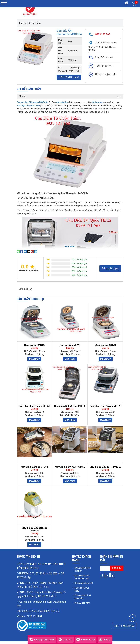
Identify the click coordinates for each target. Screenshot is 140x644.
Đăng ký (117, 571)
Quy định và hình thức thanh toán (82, 580)
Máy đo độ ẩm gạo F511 (34, 469)
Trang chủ (24, 23)
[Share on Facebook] (22, 254)
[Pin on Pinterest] (32, 254)
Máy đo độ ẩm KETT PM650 (105, 469)
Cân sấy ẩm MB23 (106, 348)
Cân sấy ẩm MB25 (70, 348)
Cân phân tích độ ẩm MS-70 (105, 409)
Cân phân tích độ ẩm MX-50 (70, 409)
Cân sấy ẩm (36, 23)
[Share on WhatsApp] (18, 254)
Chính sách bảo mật (84, 586)
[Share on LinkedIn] (36, 254)
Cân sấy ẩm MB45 (35, 348)
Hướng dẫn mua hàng (82, 592)
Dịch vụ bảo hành (82, 606)
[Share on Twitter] (25, 254)
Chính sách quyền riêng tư (83, 572)
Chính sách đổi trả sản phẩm (83, 599)
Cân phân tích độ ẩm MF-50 (35, 409)
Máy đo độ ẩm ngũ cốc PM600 (34, 532)
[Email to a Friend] (29, 254)
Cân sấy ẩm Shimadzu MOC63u (65, 34)
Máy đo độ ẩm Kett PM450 (70, 469)
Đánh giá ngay (110, 271)
